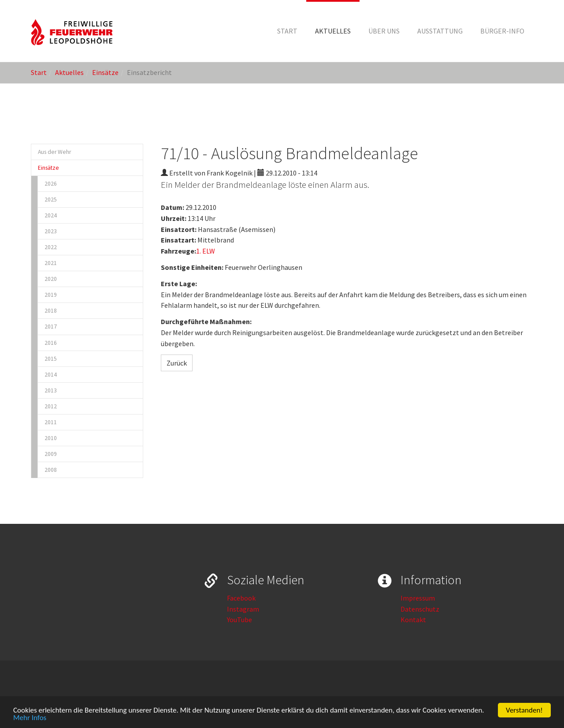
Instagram (243, 609)
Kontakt (413, 620)
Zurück (177, 363)
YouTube (239, 620)
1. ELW (206, 251)
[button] (333, 31)
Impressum (418, 598)
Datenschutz (420, 609)
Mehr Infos (30, 718)
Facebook (241, 598)
